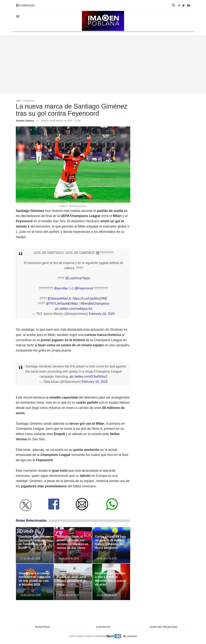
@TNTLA (52, 304)
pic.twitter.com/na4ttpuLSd (73, 309)
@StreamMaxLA (59, 298)
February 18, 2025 (102, 314)
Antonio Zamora (25, 121)
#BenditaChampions (95, 304)
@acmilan (61, 288)
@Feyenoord (84, 288)
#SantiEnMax (68, 304)
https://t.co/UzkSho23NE (90, 298)
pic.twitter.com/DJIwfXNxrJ (89, 377)
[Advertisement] (103, 64)
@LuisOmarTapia (77, 278)
